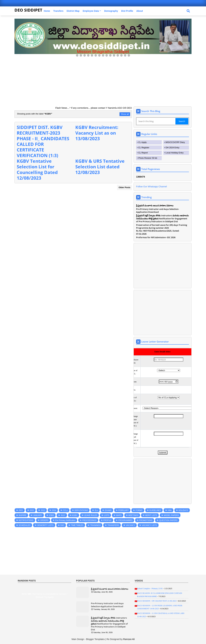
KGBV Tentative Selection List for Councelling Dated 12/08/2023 (37, 169)
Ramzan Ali (129, 639)
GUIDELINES (155, 510)
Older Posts (124, 187)
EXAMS (108, 510)
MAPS (119, 515)
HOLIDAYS (183, 510)
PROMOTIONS (146, 520)
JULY (63, 515)
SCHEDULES (25, 525)
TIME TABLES (77, 525)
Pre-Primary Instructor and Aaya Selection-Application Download (158, 210)
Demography (111, 11)
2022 (32, 510)
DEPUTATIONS (81, 510)
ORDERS (44, 520)
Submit (163, 452)
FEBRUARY (124, 510)
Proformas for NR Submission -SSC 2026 (156, 237)
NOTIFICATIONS (26, 520)
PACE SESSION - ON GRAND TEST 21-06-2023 (157, 601)
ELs (96, 510)
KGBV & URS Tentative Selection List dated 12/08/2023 (100, 167)
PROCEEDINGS (89, 520)
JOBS (51, 515)
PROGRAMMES (125, 520)
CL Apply (142, 142)
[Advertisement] (103, 80)
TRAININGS (95, 525)
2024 (54, 510)
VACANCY (130, 525)
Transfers (58, 11)
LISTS (107, 515)
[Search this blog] (156, 121)
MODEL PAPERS (171, 515)
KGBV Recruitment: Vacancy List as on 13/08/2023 (97, 133)
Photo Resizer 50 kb (148, 158)
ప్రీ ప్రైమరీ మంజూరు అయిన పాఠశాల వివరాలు (155, 206)
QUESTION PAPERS (168, 520)
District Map (73, 11)
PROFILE (107, 520)
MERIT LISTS (151, 515)
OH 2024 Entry (172, 148)
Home (47, 11)
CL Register (144, 148)
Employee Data (91, 11)
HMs (170, 510)
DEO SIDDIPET (28, 10)
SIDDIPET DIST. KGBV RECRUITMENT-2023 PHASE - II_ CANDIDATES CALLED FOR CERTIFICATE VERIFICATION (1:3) (43, 141)
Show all (125, 114)
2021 (21, 510)
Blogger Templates (95, 639)
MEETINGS (133, 515)
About (140, 11)
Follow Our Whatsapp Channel (152, 187)
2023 (43, 510)
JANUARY (38, 515)
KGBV (75, 515)
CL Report (143, 153)
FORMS (139, 510)
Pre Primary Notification (65, 520)
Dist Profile (127, 11)
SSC (62, 525)
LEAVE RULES (91, 515)
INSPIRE (23, 515)
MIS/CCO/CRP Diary (175, 142)
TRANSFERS (113, 525)
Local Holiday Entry (174, 153)
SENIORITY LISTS (45, 525)
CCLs (65, 510)
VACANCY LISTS (149, 525)
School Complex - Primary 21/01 (150, 589)
